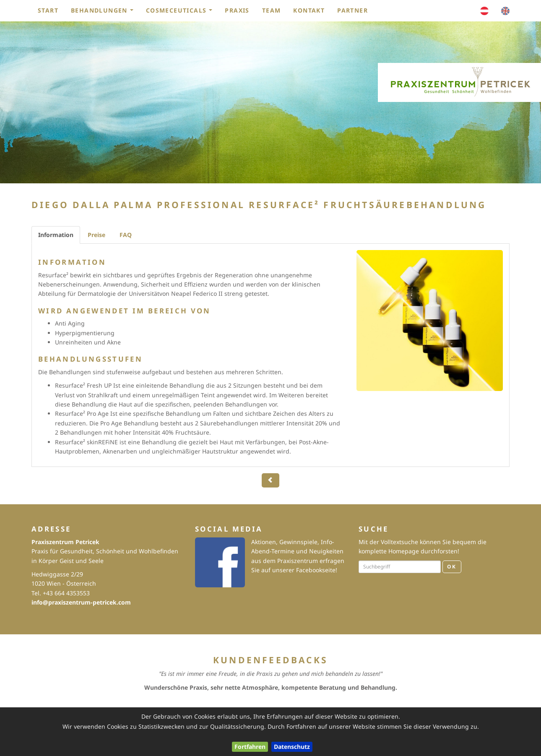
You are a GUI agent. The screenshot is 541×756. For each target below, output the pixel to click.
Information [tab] (56, 235)
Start (48, 10)
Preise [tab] (96, 235)
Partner (352, 10)
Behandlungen (105, 13)
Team (272, 10)
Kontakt (309, 10)
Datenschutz (292, 747)
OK (452, 567)
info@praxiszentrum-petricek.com (81, 602)
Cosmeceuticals (182, 13)
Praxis (237, 10)
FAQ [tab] (126, 235)
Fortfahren (250, 747)
